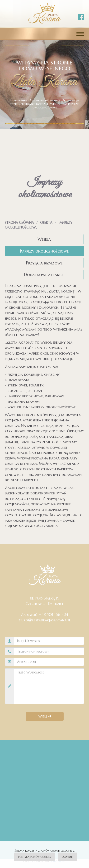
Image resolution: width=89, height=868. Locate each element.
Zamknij (68, 857)
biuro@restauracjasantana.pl (44, 620)
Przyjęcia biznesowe (44, 263)
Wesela (44, 239)
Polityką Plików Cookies (34, 857)
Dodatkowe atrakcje (44, 275)
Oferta (46, 223)
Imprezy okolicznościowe (44, 251)
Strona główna (19, 223)
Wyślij (45, 716)
